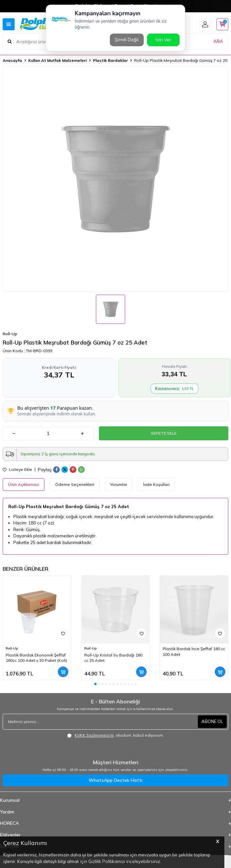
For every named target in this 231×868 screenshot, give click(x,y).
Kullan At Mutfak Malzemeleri (57, 60)
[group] (116, 179)
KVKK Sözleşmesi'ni (94, 735)
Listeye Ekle (17, 470)
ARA (218, 41)
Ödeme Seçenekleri (75, 484)
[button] (95, 684)
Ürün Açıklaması (24, 484)
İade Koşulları (156, 484)
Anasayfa (12, 60)
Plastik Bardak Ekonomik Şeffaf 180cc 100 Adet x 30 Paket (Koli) (36, 658)
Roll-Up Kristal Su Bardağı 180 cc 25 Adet (113, 658)
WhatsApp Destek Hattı (116, 780)
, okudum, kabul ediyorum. (116, 735)
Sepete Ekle (164, 433)
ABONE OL (212, 721)
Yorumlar (119, 484)
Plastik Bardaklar (110, 60)
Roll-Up (10, 334)
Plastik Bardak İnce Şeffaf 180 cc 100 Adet (194, 651)
